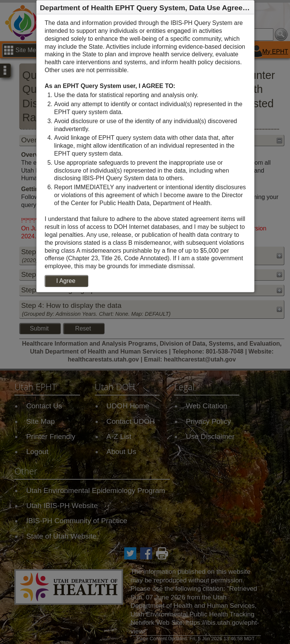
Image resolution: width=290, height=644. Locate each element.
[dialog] (145, 153)
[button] (248, 8)
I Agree (66, 281)
